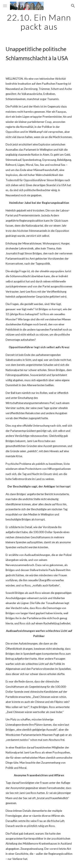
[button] (5, 6)
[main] (39, 22)
